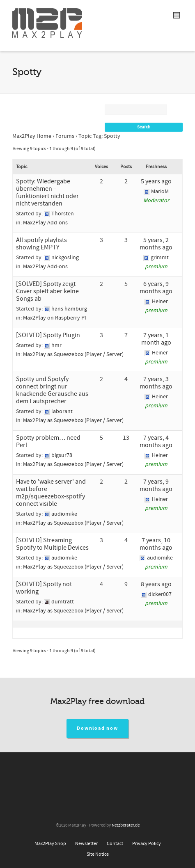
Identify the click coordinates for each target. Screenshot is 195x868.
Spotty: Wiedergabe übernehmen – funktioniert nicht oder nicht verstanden (47, 192)
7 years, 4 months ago (156, 441)
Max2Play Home (32, 136)
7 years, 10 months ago (156, 544)
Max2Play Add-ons (45, 223)
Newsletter (86, 844)
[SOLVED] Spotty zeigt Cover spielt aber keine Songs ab (47, 291)
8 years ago (156, 584)
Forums (65, 136)
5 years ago (156, 181)
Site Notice (98, 854)
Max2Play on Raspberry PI (55, 318)
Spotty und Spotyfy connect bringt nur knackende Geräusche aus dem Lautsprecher (52, 390)
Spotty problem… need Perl (48, 441)
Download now (97, 728)
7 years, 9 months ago (156, 485)
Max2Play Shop (50, 844)
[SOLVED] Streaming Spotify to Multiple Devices (52, 544)
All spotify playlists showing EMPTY (41, 244)
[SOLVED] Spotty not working (44, 588)
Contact (115, 844)
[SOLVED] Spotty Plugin (48, 335)
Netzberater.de (126, 825)
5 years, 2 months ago (156, 244)
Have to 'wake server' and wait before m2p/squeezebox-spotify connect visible (51, 493)
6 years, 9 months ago (156, 288)
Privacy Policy (147, 844)
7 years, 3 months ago (156, 383)
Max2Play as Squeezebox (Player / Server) (73, 354)
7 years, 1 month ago (156, 339)
